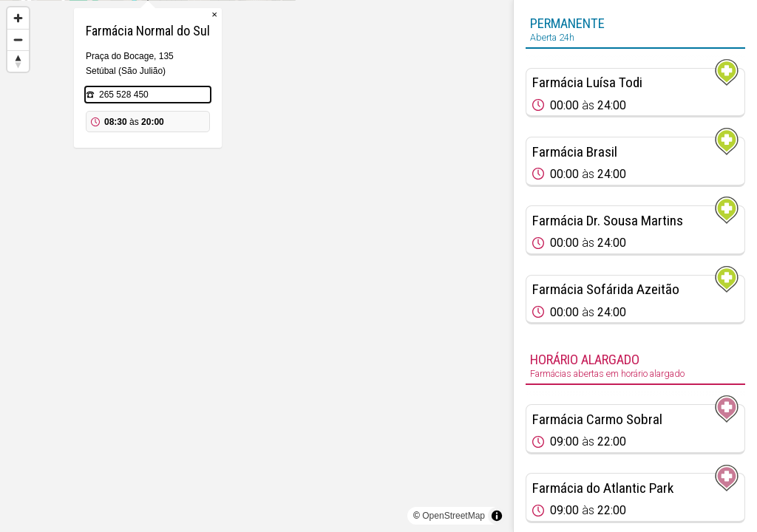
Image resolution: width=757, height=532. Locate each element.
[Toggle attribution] (497, 516)
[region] (257, 266)
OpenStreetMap (454, 516)
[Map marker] (441, 222)
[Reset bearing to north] (18, 61)
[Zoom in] (18, 18)
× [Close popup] (323, 88)
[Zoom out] (18, 40)
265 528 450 (232, 168)
